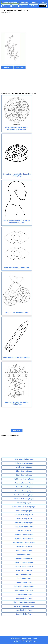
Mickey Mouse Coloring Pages (24, 602)
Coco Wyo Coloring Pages (24, 527)
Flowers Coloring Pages (24, 523)
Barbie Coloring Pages (24, 519)
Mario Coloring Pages (24, 570)
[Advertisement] (13, 23)
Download (7, 67)
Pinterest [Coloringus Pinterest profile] (34, 638)
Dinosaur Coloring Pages (24, 491)
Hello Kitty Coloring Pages (24, 459)
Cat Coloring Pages (24, 503)
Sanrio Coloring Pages (24, 582)
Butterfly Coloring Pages (24, 562)
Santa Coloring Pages (24, 511)
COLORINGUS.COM (10, 2)
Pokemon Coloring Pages (24, 483)
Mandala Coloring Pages (24, 539)
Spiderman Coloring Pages (24, 479)
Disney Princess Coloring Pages (24, 507)
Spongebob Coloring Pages (24, 586)
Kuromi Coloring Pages (24, 614)
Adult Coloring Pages (24, 467)
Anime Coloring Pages (24, 594)
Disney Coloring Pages (24, 546)
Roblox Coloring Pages (24, 598)
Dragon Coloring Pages (24, 574)
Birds (15, 6)
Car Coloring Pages (24, 578)
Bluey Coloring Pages (24, 471)
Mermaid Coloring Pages (24, 535)
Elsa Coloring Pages (24, 554)
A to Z (43, 6)
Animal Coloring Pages (24, 610)
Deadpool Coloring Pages (24, 590)
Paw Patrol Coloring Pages (24, 495)
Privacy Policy (20, 640)
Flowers (24, 6)
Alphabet (24, 2)
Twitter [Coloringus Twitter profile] (29, 638)
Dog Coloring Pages (24, 531)
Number (35, 2)
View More (20, 67)
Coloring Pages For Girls (24, 566)
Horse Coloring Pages (24, 550)
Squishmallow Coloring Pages (24, 543)
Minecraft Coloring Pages (24, 515)
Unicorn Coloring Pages (24, 463)
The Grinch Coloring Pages (24, 499)
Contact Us (28, 640)
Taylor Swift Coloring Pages (24, 606)
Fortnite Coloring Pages (24, 558)
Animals (6, 6)
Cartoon (34, 6)
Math (43, 2)
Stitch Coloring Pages (24, 475)
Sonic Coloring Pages (24, 487)
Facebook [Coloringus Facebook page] (24, 638)
